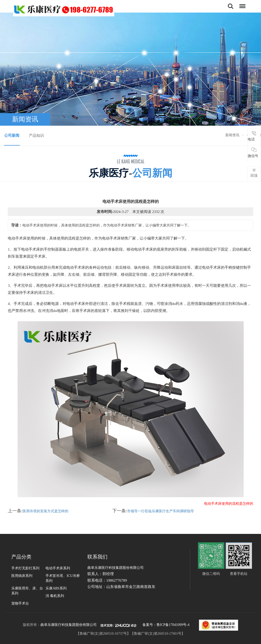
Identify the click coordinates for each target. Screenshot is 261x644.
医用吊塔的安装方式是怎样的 (45, 511)
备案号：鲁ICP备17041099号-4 (166, 625)
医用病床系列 (22, 576)
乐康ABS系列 (56, 588)
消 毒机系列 (55, 596)
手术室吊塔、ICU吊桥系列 (63, 578)
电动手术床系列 (58, 568)
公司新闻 (12, 135)
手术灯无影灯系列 (25, 568)
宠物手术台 (20, 603)
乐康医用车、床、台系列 (27, 591)
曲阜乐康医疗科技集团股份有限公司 (69, 625)
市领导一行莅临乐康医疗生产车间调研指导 (161, 511)
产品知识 (36, 135)
